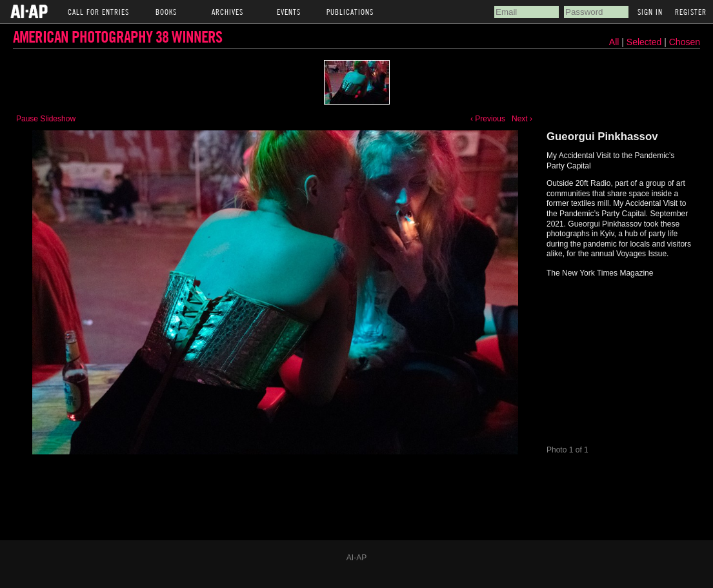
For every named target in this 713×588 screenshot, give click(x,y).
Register (691, 12)
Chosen (685, 42)
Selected (645, 42)
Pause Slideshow (46, 119)
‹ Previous (488, 119)
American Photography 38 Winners (117, 36)
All (614, 42)
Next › (522, 119)
